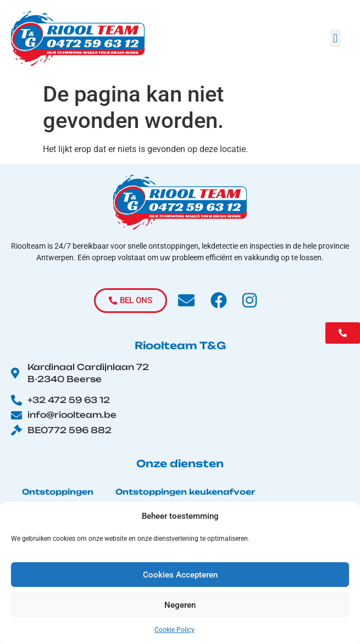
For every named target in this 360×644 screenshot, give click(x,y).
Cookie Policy (175, 630)
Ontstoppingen (58, 492)
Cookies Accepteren (180, 575)
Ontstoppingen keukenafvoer (185, 492)
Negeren (180, 605)
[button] (336, 38)
